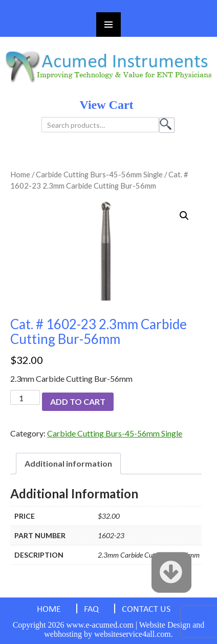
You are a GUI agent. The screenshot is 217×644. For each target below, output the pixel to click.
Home (20, 174)
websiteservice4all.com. (134, 634)
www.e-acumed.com (100, 625)
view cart (106, 105)
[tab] (68, 464)
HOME (49, 609)
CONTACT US (146, 609)
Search (167, 125)
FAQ (91, 609)
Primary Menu (108, 25)
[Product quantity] (25, 397)
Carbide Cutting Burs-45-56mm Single (99, 174)
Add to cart (78, 401)
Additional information (68, 463)
